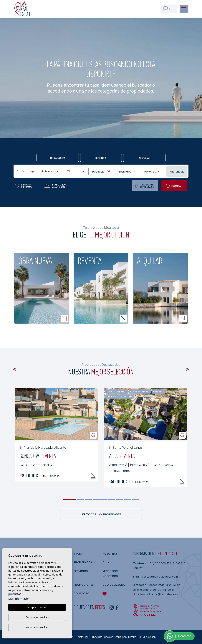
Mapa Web (121, 637)
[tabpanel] (57, 435)
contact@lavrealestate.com (160, 577)
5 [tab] (104, 500)
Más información (19, 599)
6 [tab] (112, 500)
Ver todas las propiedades (101, 514)
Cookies (109, 637)
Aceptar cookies (37, 607)
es (168, 9)
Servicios (81, 571)
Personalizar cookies (37, 617)
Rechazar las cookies (37, 627)
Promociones (84, 585)
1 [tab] (70, 500)
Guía (106, 562)
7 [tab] (120, 500)
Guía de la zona (114, 585)
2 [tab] (81, 500)
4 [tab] (96, 500)
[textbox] (26, 171)
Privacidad (97, 637)
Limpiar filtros (23, 186)
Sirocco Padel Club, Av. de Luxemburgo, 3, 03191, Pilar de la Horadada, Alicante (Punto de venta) (157, 590)
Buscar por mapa (145, 186)
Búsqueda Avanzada (56, 186)
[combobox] (25, 171)
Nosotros (110, 554)
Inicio (78, 554)
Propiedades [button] (83, 562)
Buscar (174, 186)
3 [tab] (88, 500)
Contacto (81, 593)
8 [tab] (127, 500)
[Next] (187, 370)
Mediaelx (151, 637)
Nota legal (83, 637)
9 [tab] (135, 500)
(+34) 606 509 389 (160, 563)
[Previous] (15, 370)
